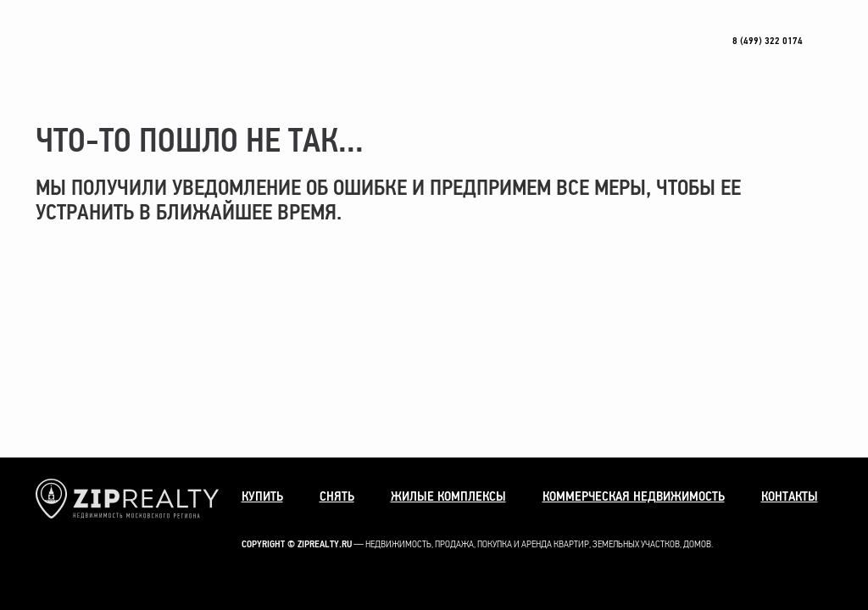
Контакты (790, 496)
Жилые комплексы (448, 496)
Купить (262, 496)
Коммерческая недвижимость (634, 496)
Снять (337, 496)
